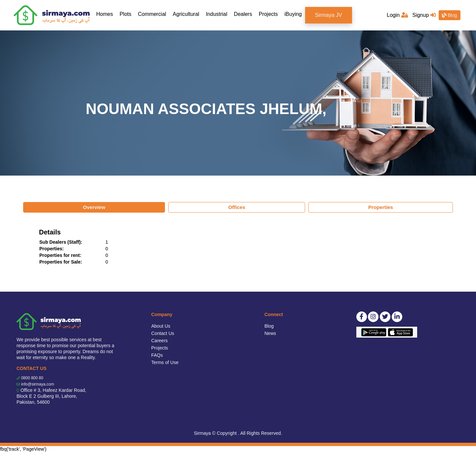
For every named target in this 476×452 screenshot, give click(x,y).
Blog (450, 15)
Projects (268, 14)
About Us (161, 326)
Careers (160, 341)
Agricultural (186, 14)
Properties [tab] (381, 207)
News (270, 333)
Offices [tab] (237, 207)
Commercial (152, 14)
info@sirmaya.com (38, 384)
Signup (424, 15)
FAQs (157, 355)
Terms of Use (165, 362)
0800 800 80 (32, 378)
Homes (106, 14)
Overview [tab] (94, 207)
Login (397, 15)
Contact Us (163, 333)
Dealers (243, 14)
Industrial (217, 14)
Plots (126, 14)
